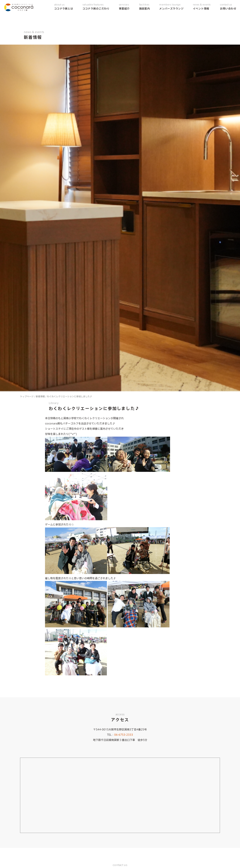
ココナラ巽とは (64, 7)
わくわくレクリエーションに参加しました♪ (70, 396)
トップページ (27, 396)
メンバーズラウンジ (171, 7)
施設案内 (145, 7)
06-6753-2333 (124, 735)
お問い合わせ (228, 7)
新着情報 (40, 396)
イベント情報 (202, 7)
